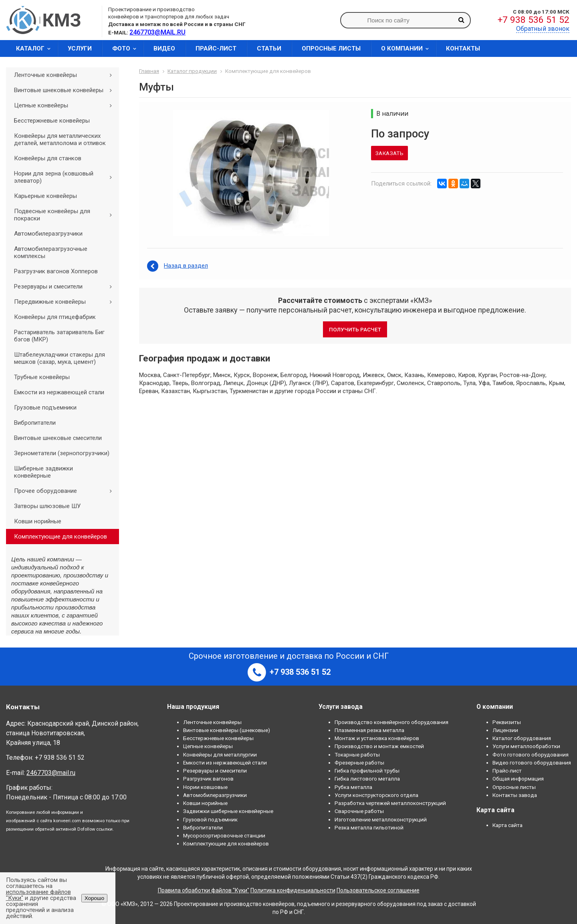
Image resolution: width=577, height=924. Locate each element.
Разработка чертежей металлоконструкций (390, 803)
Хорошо (94, 898)
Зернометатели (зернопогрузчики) (62, 453)
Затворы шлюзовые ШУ (47, 506)
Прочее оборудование (66, 491)
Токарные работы (357, 755)
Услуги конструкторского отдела (376, 795)
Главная (149, 71)
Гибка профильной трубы (367, 771)
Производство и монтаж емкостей (379, 746)
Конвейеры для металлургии (220, 755)
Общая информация (518, 779)
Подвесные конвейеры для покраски (66, 215)
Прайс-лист (216, 48)
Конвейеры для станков (48, 158)
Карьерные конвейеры (45, 196)
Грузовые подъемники (45, 408)
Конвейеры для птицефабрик (55, 317)
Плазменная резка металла (369, 730)
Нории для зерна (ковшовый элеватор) (66, 177)
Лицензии (505, 730)
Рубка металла (353, 787)
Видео (164, 48)
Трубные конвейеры (42, 377)
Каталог (36, 48)
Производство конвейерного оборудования (391, 722)
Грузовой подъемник (210, 819)
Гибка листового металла (367, 779)
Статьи (269, 48)
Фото (127, 48)
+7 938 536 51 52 (534, 20)
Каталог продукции (192, 71)
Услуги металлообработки (526, 746)
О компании (408, 48)
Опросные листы (331, 48)
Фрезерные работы (359, 763)
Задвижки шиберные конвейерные (228, 811)
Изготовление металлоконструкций (381, 819)
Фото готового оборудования (531, 755)
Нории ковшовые (205, 787)
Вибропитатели (35, 423)
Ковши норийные (38, 521)
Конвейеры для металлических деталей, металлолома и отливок (60, 139)
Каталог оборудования (522, 738)
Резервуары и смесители (66, 286)
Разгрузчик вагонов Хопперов (56, 271)
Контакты (463, 48)
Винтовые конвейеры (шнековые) (227, 730)
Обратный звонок (543, 29)
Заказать (389, 153)
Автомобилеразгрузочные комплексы (51, 252)
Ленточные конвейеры (66, 75)
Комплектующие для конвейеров (61, 537)
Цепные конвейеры (66, 105)
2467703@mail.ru (51, 773)
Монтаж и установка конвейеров (377, 738)
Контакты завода (515, 795)
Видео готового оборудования (532, 763)
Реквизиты (507, 722)
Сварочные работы (359, 811)
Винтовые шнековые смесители (58, 438)
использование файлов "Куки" (38, 895)
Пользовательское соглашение (378, 890)
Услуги (80, 48)
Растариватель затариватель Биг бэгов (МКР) (59, 336)
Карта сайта (507, 825)
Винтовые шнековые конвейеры (66, 90)
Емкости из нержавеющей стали (59, 392)
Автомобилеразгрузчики (48, 234)
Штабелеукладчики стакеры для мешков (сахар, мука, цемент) (60, 358)
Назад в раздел (186, 266)
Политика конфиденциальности (293, 890)
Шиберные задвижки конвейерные (43, 472)
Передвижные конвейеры (66, 302)
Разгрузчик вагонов (208, 779)
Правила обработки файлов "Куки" (204, 890)
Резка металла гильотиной (369, 827)
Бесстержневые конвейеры (52, 121)
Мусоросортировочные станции (224, 835)
